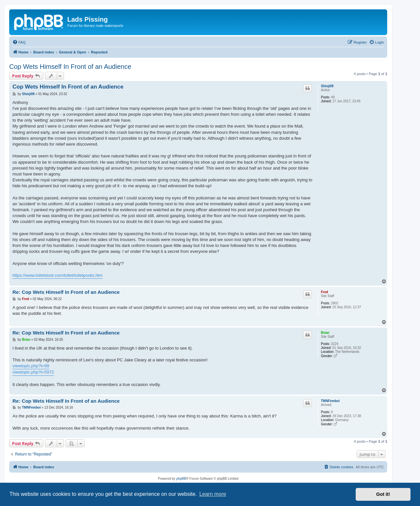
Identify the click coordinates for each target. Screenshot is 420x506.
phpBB (181, 479)
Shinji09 (327, 86)
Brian (325, 333)
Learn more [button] (213, 494)
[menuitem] (19, 42)
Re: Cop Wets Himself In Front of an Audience (66, 292)
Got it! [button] (383, 494)
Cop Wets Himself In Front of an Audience (70, 67)
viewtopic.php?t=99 (31, 366)
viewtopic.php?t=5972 (33, 372)
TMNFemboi (330, 401)
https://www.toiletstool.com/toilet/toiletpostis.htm (58, 275)
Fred (325, 292)
